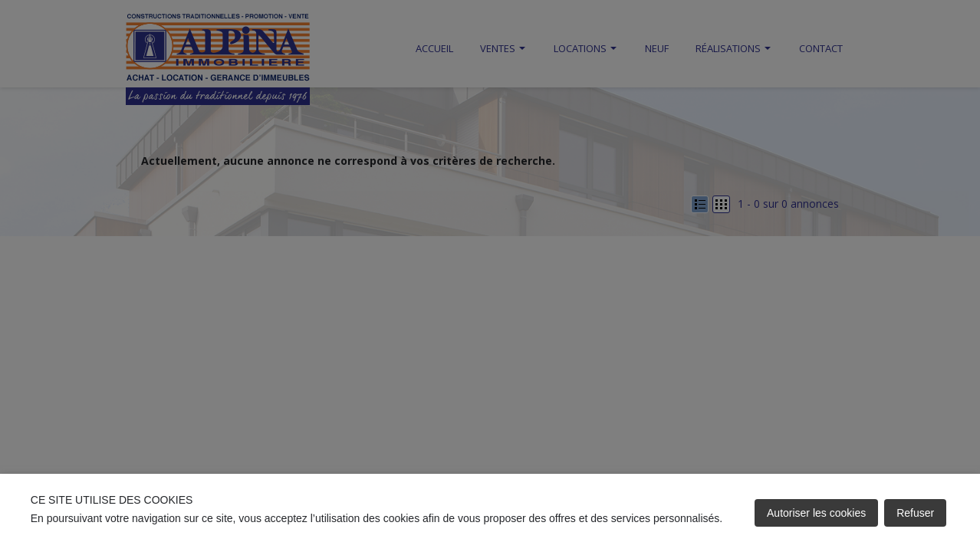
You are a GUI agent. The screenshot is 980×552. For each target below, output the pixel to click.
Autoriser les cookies (816, 513)
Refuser (915, 513)
